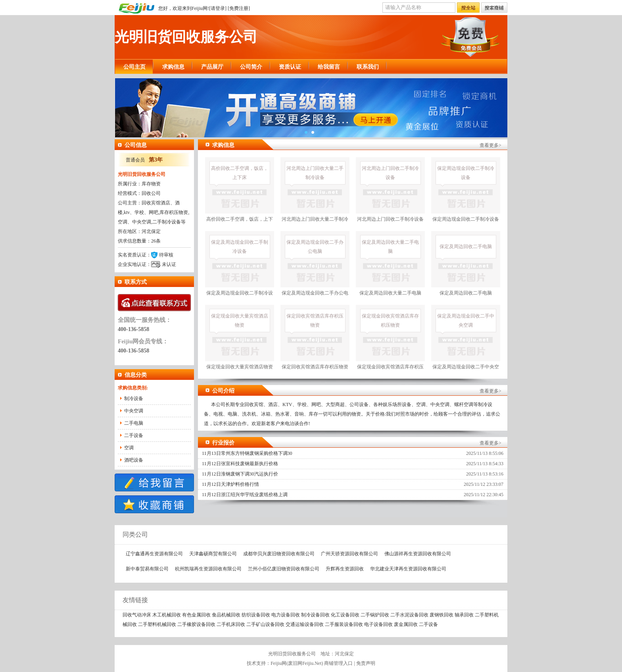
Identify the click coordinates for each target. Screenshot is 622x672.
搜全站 (468, 8)
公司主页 (134, 67)
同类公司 (131, 534)
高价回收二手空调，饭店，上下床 (240, 195)
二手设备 (134, 435)
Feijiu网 (278, 663)
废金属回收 (406, 624)
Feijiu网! (200, 8)
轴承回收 (464, 615)
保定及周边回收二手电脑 (466, 263)
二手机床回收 (231, 624)
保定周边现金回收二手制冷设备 (466, 190)
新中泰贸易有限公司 (147, 569)
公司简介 (251, 67)
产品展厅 (212, 67)
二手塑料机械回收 (157, 624)
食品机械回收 (226, 615)
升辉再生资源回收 (345, 569)
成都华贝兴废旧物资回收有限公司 (279, 554)
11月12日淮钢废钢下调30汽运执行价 (240, 474)
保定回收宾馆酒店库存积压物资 (315, 337)
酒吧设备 (134, 460)
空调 (129, 448)
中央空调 (134, 411)
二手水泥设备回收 (409, 615)
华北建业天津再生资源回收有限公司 (408, 569)
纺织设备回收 (256, 615)
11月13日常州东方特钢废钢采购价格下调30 (247, 453)
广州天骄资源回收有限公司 (349, 554)
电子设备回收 (378, 624)
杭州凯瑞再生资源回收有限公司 (208, 569)
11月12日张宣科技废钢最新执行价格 (240, 464)
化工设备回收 (345, 615)
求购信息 (173, 67)
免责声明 (366, 663)
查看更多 (489, 145)
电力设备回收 (286, 615)
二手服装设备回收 (344, 624)
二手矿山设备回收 (265, 624)
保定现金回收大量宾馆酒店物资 (240, 337)
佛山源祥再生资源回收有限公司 (418, 554)
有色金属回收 (196, 615)
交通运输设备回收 (305, 624)
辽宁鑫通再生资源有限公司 (154, 554)
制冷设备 (134, 399)
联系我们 (368, 67)
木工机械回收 (167, 615)
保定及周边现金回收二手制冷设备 (240, 269)
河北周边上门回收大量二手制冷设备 (315, 195)
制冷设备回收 (315, 615)
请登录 (218, 8)
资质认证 (290, 67)
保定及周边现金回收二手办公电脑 (315, 269)
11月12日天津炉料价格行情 (230, 484)
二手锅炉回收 (375, 615)
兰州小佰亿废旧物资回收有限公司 (284, 569)
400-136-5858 (133, 329)
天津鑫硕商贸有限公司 (213, 554)
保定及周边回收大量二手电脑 (390, 263)
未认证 (169, 264)
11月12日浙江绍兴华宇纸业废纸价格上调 (245, 495)
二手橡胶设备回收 (196, 624)
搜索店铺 (494, 8)
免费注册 (239, 8)
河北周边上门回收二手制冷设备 (390, 190)
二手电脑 (134, 423)
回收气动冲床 (137, 615)
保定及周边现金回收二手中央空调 (466, 343)
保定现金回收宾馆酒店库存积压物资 (390, 343)
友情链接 (131, 600)
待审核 (166, 255)
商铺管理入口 (338, 663)
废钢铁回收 (442, 615)
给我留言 (329, 67)
